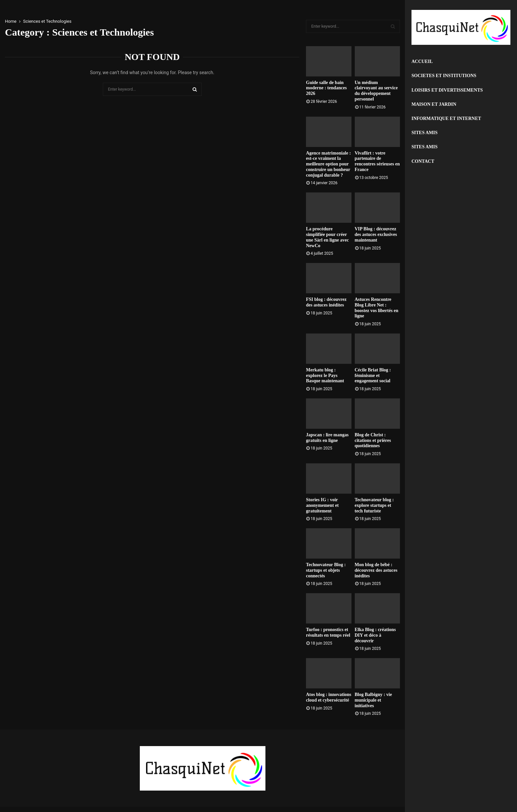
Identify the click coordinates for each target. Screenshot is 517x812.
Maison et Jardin (434, 104)
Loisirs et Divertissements (447, 90)
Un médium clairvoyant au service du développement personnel (376, 91)
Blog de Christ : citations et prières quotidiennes (373, 440)
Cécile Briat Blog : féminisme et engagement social (373, 376)
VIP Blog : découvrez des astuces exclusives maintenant (376, 234)
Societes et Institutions (444, 76)
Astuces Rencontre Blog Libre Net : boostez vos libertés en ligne (377, 308)
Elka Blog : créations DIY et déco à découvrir (375, 635)
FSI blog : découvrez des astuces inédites (326, 302)
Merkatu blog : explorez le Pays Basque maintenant (325, 376)
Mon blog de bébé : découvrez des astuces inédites (376, 570)
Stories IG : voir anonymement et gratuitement (322, 505)
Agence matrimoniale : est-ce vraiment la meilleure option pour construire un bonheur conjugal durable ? (328, 164)
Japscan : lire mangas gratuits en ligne (327, 438)
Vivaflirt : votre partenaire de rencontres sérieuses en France (377, 161)
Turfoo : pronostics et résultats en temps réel (328, 632)
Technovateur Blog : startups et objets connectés (326, 570)
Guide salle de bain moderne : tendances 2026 (326, 88)
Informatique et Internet (446, 118)
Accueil (422, 61)
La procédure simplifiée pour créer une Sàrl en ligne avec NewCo (327, 237)
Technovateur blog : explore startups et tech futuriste (374, 505)
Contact (423, 161)
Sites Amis (425, 133)
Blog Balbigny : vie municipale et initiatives (373, 700)
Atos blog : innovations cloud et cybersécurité (329, 697)
